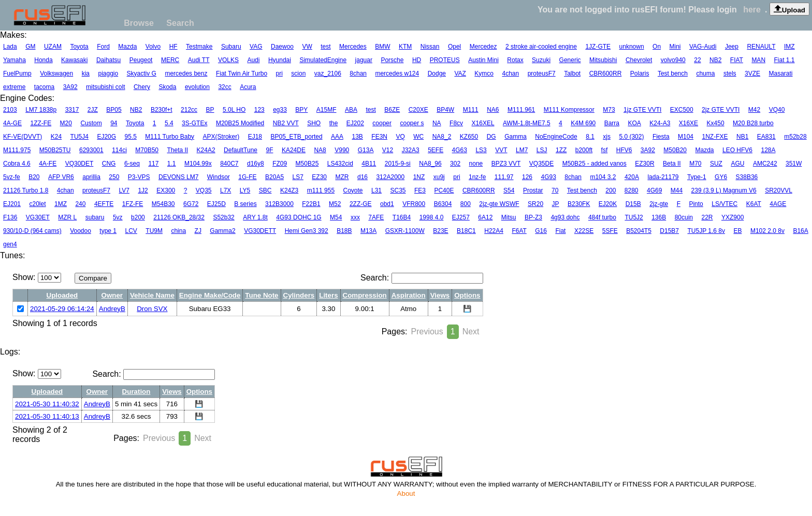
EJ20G (106, 137)
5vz (118, 217)
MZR (342, 177)
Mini (675, 47)
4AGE (778, 204)
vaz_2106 (328, 73)
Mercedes (353, 47)
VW (307, 47)
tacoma (44, 87)
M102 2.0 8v (767, 231)
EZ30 (319, 177)
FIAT (737, 60)
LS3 (481, 150)
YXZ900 (733, 217)
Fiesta (661, 137)
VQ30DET (79, 164)
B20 (34, 177)
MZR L (67, 217)
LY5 (245, 190)
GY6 (721, 177)
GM (30, 47)
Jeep (732, 47)
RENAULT (761, 47)
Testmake (199, 47)
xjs (607, 137)
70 (555, 190)
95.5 (131, 137)
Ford (103, 47)
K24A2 (206, 150)
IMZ (789, 47)
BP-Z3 (533, 217)
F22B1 (311, 204)
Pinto (696, 204)
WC (418, 137)
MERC (170, 60)
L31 (376, 190)
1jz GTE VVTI (642, 110)
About (406, 493)
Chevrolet (639, 60)
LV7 (124, 190)
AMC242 (765, 164)
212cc (189, 110)
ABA (351, 110)
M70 (695, 164)
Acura (248, 87)
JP (556, 204)
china (178, 231)
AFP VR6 (61, 177)
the (334, 123)
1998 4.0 (432, 217)
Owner (112, 295)
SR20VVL (779, 190)
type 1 (108, 231)
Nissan (430, 47)
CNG (109, 164)
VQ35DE (541, 164)
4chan (511, 73)
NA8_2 (442, 137)
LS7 (298, 177)
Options (467, 295)
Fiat (560, 231)
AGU (737, 164)
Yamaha (15, 60)
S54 (509, 190)
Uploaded (62, 295)
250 (114, 177)
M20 (66, 123)
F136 (10, 217)
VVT (501, 150)
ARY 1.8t (255, 217)
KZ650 (469, 137)
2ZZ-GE (361, 204)
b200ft (584, 150)
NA (437, 123)
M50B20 (675, 150)
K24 (56, 137)
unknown (632, 47)
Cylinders (299, 295)
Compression (365, 295)
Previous (427, 331)
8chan (358, 73)
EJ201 (12, 204)
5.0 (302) (631, 137)
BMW (382, 47)
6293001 (91, 150)
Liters (328, 295)
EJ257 (461, 217)
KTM (405, 47)
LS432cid (340, 164)
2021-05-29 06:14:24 (62, 309)
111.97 (504, 177)
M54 (336, 217)
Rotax (515, 60)
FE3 (420, 190)
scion (298, 73)
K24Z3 (289, 190)
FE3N (379, 137)
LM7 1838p (41, 110)
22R (707, 217)
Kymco (484, 73)
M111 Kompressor (569, 110)
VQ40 (777, 110)
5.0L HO (234, 110)
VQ (400, 137)
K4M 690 (583, 123)
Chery (142, 87)
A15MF (327, 110)
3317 (72, 110)
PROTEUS (445, 60)
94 (114, 123)
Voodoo (81, 231)
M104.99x (198, 164)
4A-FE (48, 164)
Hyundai (280, 60)
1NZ (419, 177)
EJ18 (255, 137)
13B (358, 137)
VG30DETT (260, 231)
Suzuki (541, 60)
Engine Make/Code (210, 295)
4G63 (460, 150)
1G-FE (247, 177)
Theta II (177, 150)
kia (86, 73)
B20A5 (274, 177)
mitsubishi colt (105, 87)
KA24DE (294, 150)
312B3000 (279, 204)
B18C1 (466, 231)
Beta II (672, 164)
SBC (265, 190)
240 (80, 204)
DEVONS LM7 (178, 177)
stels (730, 73)
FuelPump (17, 73)
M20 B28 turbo (753, 123)
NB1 (742, 137)
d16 (363, 177)
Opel (454, 47)
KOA (634, 123)
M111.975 (17, 150)
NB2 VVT (286, 123)
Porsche (392, 60)
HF (173, 47)
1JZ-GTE (598, 47)
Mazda (127, 47)
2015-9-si (398, 164)
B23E (440, 231)
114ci (119, 150)
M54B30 (163, 204)
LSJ (542, 150)
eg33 (280, 110)
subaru (95, 217)
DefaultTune (241, 150)
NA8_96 (430, 164)
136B (659, 217)
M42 (754, 110)
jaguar (364, 60)
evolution (197, 87)
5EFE (436, 150)
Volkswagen (56, 73)
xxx (355, 217)
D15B (633, 204)
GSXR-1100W (405, 231)
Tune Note (262, 295)
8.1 (590, 137)
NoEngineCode (556, 137)
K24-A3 (660, 123)
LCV (131, 231)
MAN (758, 60)
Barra (612, 123)
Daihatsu (108, 60)
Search (180, 23)
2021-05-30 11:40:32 (47, 404)
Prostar (533, 190)
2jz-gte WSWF (499, 204)
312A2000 (390, 177)
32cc (224, 87)
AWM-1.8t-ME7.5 (527, 123)
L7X (226, 190)
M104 (686, 137)
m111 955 (321, 190)
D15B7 (669, 231)
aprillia (91, 177)
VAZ (460, 73)
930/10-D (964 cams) (32, 231)
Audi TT (199, 60)
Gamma (516, 137)
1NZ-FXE (715, 137)
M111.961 (521, 110)
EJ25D (216, 204)
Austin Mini (483, 60)
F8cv (456, 123)
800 (466, 204)
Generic (570, 60)
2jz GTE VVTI (721, 110)
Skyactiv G (142, 73)
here (752, 10)
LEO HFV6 (737, 150)
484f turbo (602, 217)
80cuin (684, 217)
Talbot (572, 73)
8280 (632, 190)
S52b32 (223, 217)
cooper (382, 123)
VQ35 (204, 190)
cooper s (412, 123)
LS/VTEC (724, 204)
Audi (253, 60)
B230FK (579, 204)
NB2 (715, 60)
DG (491, 137)
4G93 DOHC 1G (299, 217)
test (325, 47)
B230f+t (162, 110)
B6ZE (392, 110)
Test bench (673, 73)
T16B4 (402, 217)
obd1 (387, 204)
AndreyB (112, 309)
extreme (14, 87)
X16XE (688, 123)
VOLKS (228, 60)
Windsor (219, 177)
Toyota (79, 47)
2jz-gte (659, 204)
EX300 (166, 190)
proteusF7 (542, 73)
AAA (337, 137)
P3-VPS (139, 177)
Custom (91, 123)
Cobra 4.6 (17, 164)
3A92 (70, 87)
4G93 (548, 177)
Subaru (231, 47)
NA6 (493, 110)
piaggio (108, 73)
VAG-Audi (703, 47)
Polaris (640, 73)
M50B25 (307, 164)
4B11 (369, 164)
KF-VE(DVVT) (23, 137)
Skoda (167, 87)
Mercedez (483, 47)
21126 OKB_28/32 (179, 217)
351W (794, 164)
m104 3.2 (603, 177)
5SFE (610, 231)
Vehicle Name (152, 295)
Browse (139, 23)
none (476, 164)
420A (632, 177)
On (657, 47)
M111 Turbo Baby (170, 137)
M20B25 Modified (240, 123)
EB (737, 231)
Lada (10, 47)
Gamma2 (222, 231)
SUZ (716, 164)
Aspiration (409, 295)
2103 (10, 110)
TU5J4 (79, 137)
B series (245, 204)
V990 (342, 150)
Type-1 (697, 177)
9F (269, 150)
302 (455, 164)
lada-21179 (663, 177)
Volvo (153, 47)
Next (471, 331)
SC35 (398, 190)
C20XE (418, 110)
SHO (314, 123)
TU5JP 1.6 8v (706, 231)
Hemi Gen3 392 (307, 231)
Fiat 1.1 (785, 60)
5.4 (169, 123)
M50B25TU (55, 150)
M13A (368, 231)
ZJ (198, 231)
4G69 (654, 190)
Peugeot (141, 60)
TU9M (154, 231)
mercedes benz (186, 73)
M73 (609, 110)
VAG (256, 47)
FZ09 (280, 164)
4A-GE (12, 123)
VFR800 (414, 204)
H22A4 (494, 231)
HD (417, 60)
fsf (605, 150)
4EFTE (104, 204)
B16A (800, 231)
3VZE (752, 73)
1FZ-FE (133, 204)
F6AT (519, 231)
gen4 (10, 244)
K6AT (754, 204)
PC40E (444, 190)
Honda (43, 60)
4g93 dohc (565, 217)
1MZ (61, 204)
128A (768, 150)
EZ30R (644, 164)
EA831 (766, 137)
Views (440, 295)
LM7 (522, 150)
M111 (471, 110)
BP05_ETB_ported (297, 137)
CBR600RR (606, 73)
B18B (344, 231)
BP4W (445, 110)
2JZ (93, 110)
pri (279, 73)
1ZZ (561, 150)
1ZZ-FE (41, 123)
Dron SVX (152, 309)
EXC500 (682, 110)
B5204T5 (639, 231)
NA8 (320, 150)
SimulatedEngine (323, 60)
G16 (541, 231)
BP (210, 110)
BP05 (114, 110)
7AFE (376, 217)
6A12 (485, 217)
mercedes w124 (397, 73)
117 (153, 164)
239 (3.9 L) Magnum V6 (724, 190)
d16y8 (256, 164)
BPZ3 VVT (506, 164)
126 (527, 177)
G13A (366, 150)
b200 (138, 217)
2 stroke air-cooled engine (541, 47)
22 (697, 60)
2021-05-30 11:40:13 (47, 416)
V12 (388, 150)
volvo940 (673, 60)
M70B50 (147, 150)
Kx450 (716, 123)
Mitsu (509, 217)
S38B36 (747, 177)
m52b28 (795, 137)
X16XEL (483, 123)
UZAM (53, 47)
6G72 (191, 204)
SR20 (535, 204)
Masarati (781, 73)
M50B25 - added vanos (594, 164)
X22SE (584, 231)
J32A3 (411, 150)
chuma (705, 73)
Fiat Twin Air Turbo (242, 73)
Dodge (437, 73)
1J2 (143, 190)
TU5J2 (634, 217)
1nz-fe (477, 177)
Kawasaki (74, 60)
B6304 (443, 204)
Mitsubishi (603, 60)
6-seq (132, 164)
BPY (301, 110)
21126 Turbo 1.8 (26, 190)
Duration (136, 392)
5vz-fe (12, 177)
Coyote (353, 190)
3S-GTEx (194, 123)
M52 (335, 204)
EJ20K (608, 204)
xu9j (439, 177)
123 (259, 110)
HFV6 (624, 150)
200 (611, 190)
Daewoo (282, 47)
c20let (37, 204)
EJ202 (355, 123)
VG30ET (38, 217)
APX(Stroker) (221, 137)
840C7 (229, 164)
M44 (677, 190)
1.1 (172, 164)
